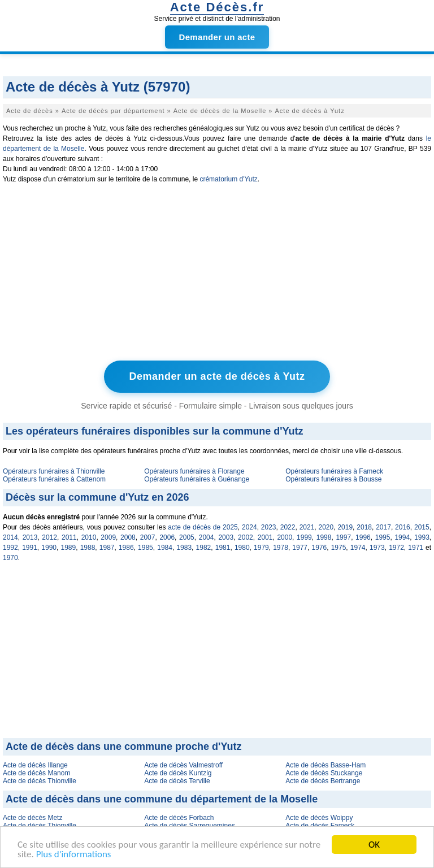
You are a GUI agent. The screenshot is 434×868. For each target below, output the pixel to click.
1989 (68, 548)
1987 (107, 548)
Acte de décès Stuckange (324, 773)
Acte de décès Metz (32, 818)
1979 (261, 548)
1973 (377, 548)
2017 (383, 527)
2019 (345, 527)
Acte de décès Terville (177, 781)
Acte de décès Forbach (179, 818)
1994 (402, 537)
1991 (30, 548)
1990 (49, 548)
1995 (383, 537)
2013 (30, 537)
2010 (89, 537)
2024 (249, 527)
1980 (242, 548)
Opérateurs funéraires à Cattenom (54, 479)
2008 (128, 537)
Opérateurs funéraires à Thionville (54, 471)
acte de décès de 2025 (203, 527)
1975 (339, 548)
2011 (69, 537)
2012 (49, 537)
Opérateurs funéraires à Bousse (333, 479)
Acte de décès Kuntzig (178, 773)
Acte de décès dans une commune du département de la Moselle (162, 799)
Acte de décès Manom (36, 773)
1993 (422, 537)
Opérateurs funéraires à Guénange (197, 479)
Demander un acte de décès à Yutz (217, 376)
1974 (358, 548)
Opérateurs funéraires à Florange (194, 471)
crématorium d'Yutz (228, 179)
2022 (288, 527)
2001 (265, 537)
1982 (204, 548)
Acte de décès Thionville (40, 781)
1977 (300, 548)
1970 (10, 558)
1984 (165, 548)
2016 (403, 527)
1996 (363, 537)
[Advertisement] (217, 275)
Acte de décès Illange (35, 765)
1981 (223, 548)
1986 (126, 548)
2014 (10, 537)
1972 (396, 548)
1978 (281, 548)
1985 (146, 548)
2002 (246, 537)
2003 (226, 537)
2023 (269, 527)
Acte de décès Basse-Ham (325, 765)
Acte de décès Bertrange (323, 781)
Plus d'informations (74, 855)
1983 (184, 548)
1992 (10, 548)
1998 (324, 537)
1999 (304, 537)
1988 (88, 548)
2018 (364, 527)
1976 (320, 548)
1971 (416, 548)
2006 (167, 537)
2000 (285, 537)
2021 (307, 527)
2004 (207, 537)
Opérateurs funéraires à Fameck (334, 471)
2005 (187, 537)
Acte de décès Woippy (319, 818)
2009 (108, 537)
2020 (326, 527)
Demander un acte (217, 37)
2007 (148, 537)
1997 (343, 537)
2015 (422, 527)
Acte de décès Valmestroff (183, 765)
